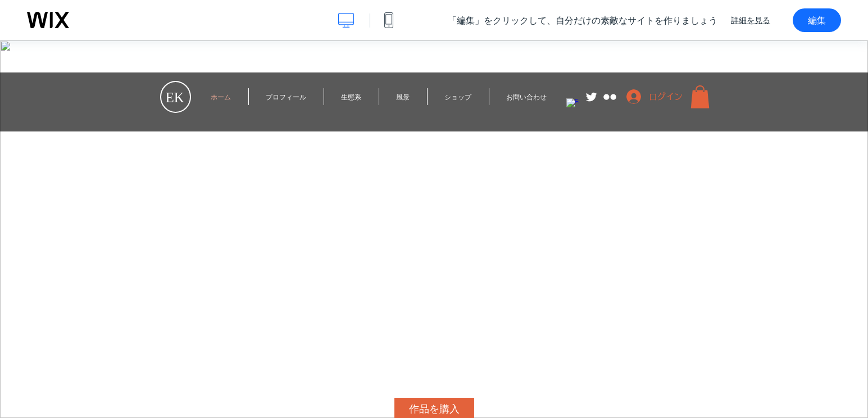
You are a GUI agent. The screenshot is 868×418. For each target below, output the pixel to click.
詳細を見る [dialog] (751, 20)
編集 (817, 20)
